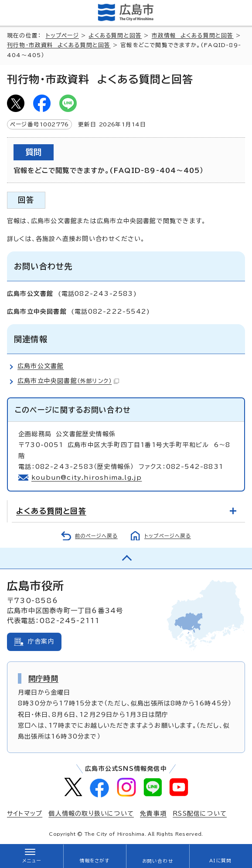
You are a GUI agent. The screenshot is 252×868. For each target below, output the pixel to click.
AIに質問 (220, 861)
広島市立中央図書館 (68, 381)
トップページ (62, 36)
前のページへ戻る (96, 536)
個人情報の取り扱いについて (91, 814)
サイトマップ (25, 814)
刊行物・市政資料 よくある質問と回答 (59, 45)
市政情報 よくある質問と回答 (193, 36)
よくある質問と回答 (115, 36)
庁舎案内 (41, 641)
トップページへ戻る (168, 536)
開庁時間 (43, 678)
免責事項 (153, 814)
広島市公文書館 (41, 366)
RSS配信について (200, 814)
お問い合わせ (158, 861)
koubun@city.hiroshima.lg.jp (87, 478)
